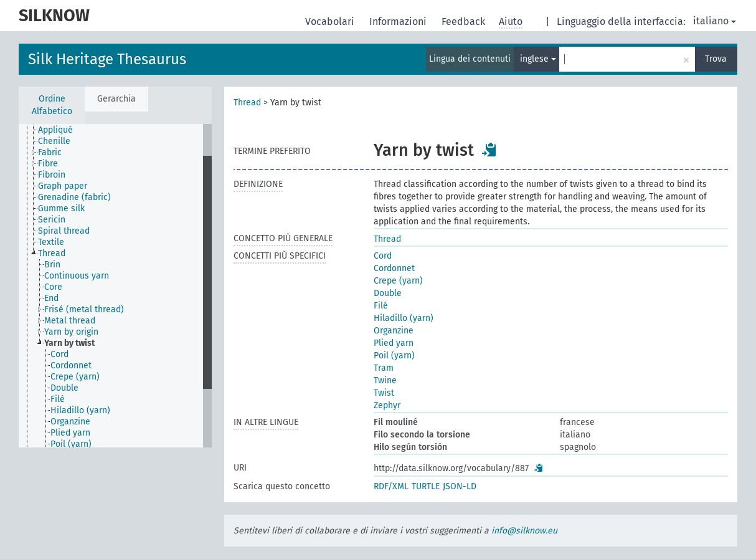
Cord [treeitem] (59, 354)
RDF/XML (391, 486)
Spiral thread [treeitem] (64, 231)
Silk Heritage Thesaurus (107, 59)
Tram (384, 368)
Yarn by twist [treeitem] (69, 343)
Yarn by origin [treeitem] (71, 332)
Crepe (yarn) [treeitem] (75, 377)
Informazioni (399, 21)
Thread (247, 103)
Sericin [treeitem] (52, 220)
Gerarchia (116, 99)
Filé (381, 306)
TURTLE (426, 486)
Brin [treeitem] (52, 265)
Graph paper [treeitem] (63, 186)
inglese (538, 59)
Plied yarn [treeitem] (70, 433)
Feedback (465, 21)
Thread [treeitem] (52, 253)
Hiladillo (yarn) (404, 318)
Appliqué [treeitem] (55, 130)
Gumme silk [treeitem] (61, 208)
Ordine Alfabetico (52, 105)
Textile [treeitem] (51, 242)
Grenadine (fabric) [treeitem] (74, 197)
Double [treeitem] (64, 388)
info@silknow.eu (524, 531)
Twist (384, 393)
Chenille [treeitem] (54, 141)
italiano (715, 21)
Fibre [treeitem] (48, 164)
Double (388, 293)
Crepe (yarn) (398, 281)
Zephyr (387, 405)
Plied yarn (394, 343)
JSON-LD (460, 486)
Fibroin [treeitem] (52, 175)
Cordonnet (394, 268)
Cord (383, 256)
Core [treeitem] (53, 287)
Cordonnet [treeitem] (71, 365)
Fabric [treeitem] (50, 152)
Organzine (394, 331)
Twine (385, 380)
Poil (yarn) (394, 356)
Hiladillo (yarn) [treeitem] (80, 410)
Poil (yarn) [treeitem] (71, 444)
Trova (716, 59)
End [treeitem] (51, 298)
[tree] (115, 286)
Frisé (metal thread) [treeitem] (84, 309)
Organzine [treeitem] (70, 422)
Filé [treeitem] (58, 399)
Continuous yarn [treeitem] (77, 276)
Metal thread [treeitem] (70, 321)
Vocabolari (331, 21)
